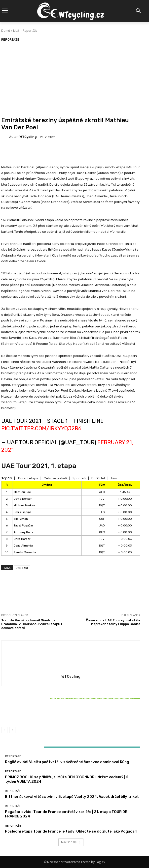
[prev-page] (4, 730)
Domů (6, 31)
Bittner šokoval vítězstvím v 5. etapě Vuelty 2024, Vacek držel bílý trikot (71, 712)
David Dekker (23, 499)
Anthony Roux (23, 532)
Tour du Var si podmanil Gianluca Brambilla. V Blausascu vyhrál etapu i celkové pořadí (32, 624)
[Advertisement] (71, 80)
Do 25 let (98, 478)
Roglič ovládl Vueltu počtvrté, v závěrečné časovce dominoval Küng (67, 762)
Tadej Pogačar (23, 525)
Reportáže (30, 31)
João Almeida (23, 546)
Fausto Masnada (25, 552)
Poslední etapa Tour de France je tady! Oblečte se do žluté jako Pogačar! (71, 831)
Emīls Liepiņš (22, 512)
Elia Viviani (21, 519)
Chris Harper (22, 539)
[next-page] (12, 730)
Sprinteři (79, 478)
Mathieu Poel (23, 492)
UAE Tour (22, 568)
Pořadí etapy (28, 478)
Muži (16, 31)
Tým (114, 478)
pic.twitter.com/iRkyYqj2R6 (41, 428)
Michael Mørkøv (24, 505)
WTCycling (28, 137)
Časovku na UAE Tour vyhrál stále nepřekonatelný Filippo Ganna (113, 622)
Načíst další (71, 842)
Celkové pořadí (55, 478)
